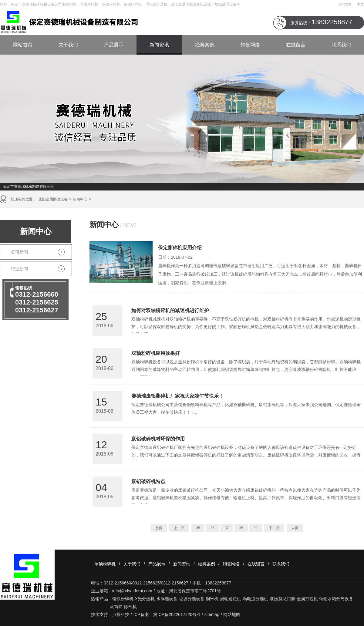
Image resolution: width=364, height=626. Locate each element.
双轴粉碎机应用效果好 (156, 353)
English (345, 4)
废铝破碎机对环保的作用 (158, 439)
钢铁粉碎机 (123, 599)
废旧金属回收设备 (53, 199)
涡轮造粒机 (231, 599)
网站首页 (23, 45)
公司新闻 (19, 252)
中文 (360, 4)
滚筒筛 (116, 607)
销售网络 (250, 45)
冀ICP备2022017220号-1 (177, 614)
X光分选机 (145, 599)
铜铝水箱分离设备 (336, 599)
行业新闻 (19, 269)
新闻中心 (80, 199)
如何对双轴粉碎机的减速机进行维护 (170, 310)
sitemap (212, 614)
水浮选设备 (167, 599)
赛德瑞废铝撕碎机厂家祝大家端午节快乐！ (177, 396)
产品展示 (114, 45)
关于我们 (68, 45)
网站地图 (232, 614)
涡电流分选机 (255, 599)
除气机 (130, 607)
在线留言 (296, 45)
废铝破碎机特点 (148, 481)
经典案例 (205, 45)
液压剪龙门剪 (282, 599)
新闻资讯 (159, 45)
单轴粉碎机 (105, 564)
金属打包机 (307, 599)
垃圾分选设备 (192, 599)
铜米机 (212, 599)
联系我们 (341, 45)
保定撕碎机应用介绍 (180, 248)
